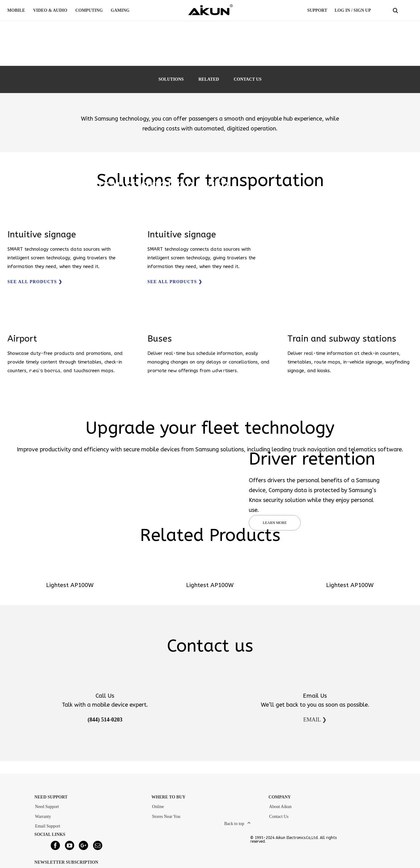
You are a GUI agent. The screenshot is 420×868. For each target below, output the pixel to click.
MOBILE (17, 10)
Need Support (47, 807)
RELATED (209, 79)
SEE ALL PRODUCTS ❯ (35, 282)
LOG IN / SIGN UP (353, 10)
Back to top (234, 824)
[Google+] (83, 845)
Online (158, 807)
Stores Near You (166, 817)
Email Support (47, 826)
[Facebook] (55, 845)
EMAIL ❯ (315, 720)
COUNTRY (408, 11)
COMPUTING (90, 10)
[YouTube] (70, 845)
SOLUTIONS (171, 79)
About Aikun (280, 807)
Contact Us (279, 817)
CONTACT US (248, 79)
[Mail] (98, 845)
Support (317, 10)
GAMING (121, 10)
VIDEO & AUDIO (51, 10)
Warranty (43, 817)
